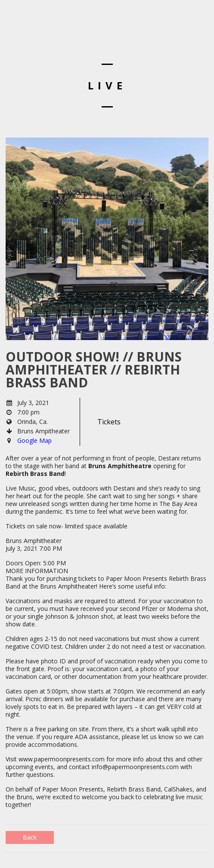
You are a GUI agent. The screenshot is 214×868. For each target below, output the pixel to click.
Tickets (109, 422)
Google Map (34, 440)
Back (30, 837)
